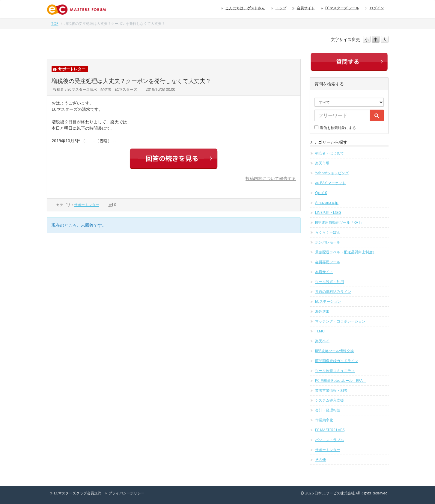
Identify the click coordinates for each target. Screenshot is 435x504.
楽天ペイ (322, 341)
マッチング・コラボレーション (340, 321)
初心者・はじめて (329, 153)
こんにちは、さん (245, 8)
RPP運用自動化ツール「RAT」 (340, 222)
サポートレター (87, 205)
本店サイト (324, 272)
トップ (281, 8)
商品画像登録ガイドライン (337, 361)
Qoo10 (321, 193)
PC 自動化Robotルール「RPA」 (341, 380)
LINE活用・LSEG (328, 212)
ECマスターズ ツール (342, 8)
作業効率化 (324, 420)
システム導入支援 (329, 400)
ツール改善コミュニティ (335, 371)
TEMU (320, 331)
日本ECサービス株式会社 (335, 493)
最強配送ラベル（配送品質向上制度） (346, 252)
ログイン (377, 8)
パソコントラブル (329, 440)
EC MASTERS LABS (330, 430)
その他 (320, 460)
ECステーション (328, 301)
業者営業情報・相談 (331, 390)
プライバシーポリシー (127, 493)
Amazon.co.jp (327, 203)
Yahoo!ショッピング (332, 173)
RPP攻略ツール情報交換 (334, 351)
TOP (55, 24)
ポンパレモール (328, 242)
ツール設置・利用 (329, 282)
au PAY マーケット (330, 183)
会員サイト (306, 8)
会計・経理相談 (328, 410)
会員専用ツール (328, 262)
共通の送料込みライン (333, 292)
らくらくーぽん (328, 232)
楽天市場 (322, 163)
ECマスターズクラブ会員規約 (78, 493)
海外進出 (322, 311)
